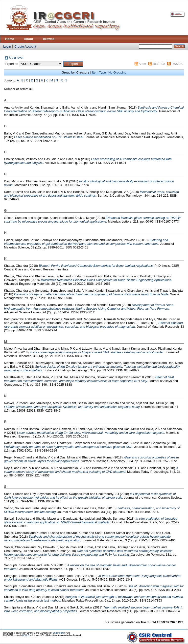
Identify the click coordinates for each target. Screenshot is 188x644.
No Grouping (117, 72)
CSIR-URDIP (59, 633)
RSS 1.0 (159, 64)
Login (7, 47)
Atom (142, 64)
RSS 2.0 (177, 64)
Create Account (25, 47)
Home (10, 39)
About (29, 39)
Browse (49, 39)
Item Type (99, 72)
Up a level (16, 58)
